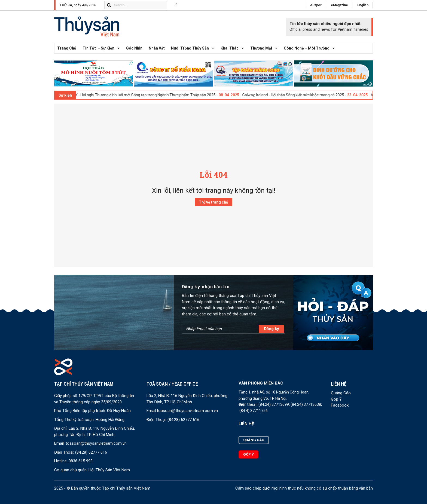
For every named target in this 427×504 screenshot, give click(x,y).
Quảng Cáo (341, 393)
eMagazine (339, 5)
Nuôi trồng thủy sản (194, 48)
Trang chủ (67, 48)
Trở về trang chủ (213, 202)
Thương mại (265, 48)
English (363, 5)
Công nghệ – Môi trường (311, 48)
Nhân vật (157, 48)
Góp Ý (336, 399)
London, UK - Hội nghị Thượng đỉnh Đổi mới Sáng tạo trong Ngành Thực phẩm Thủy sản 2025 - (154, 95)
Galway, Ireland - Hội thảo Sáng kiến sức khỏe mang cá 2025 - (310, 95)
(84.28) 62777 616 (91, 452)
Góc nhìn (134, 48)
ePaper (316, 5)
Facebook (340, 405)
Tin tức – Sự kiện (103, 48)
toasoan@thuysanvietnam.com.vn (96, 443)
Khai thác (234, 48)
